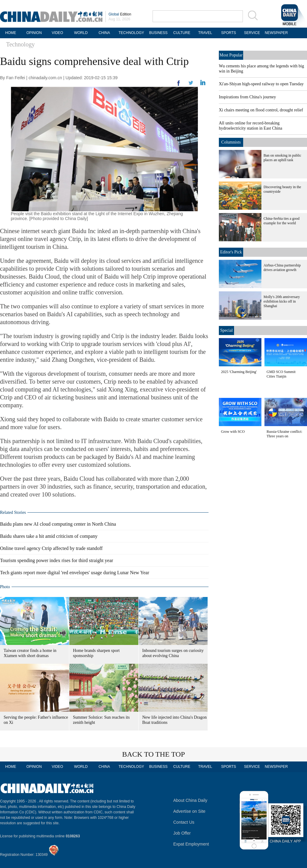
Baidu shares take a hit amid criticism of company (49, 536)
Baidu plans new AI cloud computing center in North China (58, 524)
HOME (11, 33)
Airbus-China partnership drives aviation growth (282, 268)
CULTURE (182, 33)
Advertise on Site (189, 811)
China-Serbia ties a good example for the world (281, 221)
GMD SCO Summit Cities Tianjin (281, 374)
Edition (120, 14)
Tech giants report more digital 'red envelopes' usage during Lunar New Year (75, 573)
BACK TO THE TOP (154, 754)
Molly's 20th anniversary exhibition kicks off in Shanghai (282, 301)
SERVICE (252, 33)
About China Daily (190, 800)
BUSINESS (159, 33)
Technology (20, 44)
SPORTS (228, 33)
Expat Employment (191, 844)
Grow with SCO (233, 432)
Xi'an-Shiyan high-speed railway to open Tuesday (261, 84)
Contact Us (184, 822)
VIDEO (57, 33)
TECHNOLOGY (131, 33)
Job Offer (182, 833)
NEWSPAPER (275, 33)
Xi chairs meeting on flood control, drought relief (261, 110)
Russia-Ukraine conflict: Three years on (285, 434)
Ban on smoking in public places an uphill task (282, 158)
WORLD (81, 33)
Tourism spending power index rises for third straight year (57, 560)
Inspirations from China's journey (247, 97)
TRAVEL (205, 33)
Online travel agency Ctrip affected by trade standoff (51, 548)
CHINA (104, 33)
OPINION (34, 33)
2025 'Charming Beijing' (239, 372)
